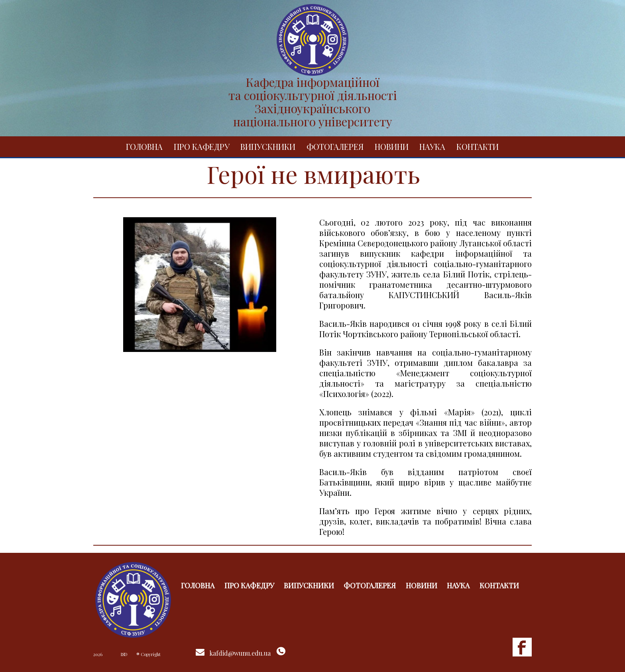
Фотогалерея (335, 146)
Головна (144, 146)
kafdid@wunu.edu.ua (240, 653)
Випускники (268, 146)
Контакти (478, 146)
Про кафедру (202, 146)
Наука (432, 146)
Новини (392, 146)
